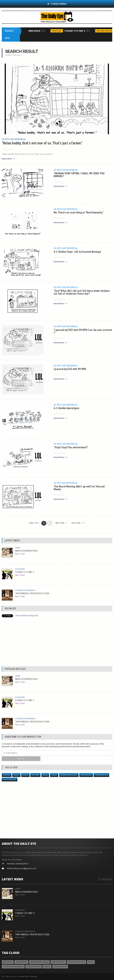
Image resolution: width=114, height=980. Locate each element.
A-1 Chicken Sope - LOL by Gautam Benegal (77, 252)
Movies (16, 775)
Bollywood (8, 962)
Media (45, 775)
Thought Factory (34, 967)
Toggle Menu (57, 4)
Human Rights (21, 962)
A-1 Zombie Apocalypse (67, 408)
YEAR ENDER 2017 (58, 962)
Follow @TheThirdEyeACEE (27, 616)
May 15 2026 (20, 554)
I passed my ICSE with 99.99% (70, 369)
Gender (18, 548)
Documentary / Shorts (39, 962)
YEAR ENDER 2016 (10, 780)
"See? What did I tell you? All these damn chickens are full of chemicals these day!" (82, 292)
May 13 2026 (20, 596)
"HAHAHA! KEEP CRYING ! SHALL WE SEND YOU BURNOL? (79, 175)
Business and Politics (69, 775)
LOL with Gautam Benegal (14, 139)
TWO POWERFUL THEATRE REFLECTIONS (32, 593)
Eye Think (35, 775)
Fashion (47, 967)
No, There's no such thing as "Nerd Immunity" (79, 212)
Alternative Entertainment (25, 590)
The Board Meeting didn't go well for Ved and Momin (79, 488)
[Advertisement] (57, 642)
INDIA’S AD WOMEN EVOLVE (29, 31)
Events (25, 775)
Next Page (61, 523)
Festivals (7, 775)
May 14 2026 (20, 575)
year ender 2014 (101, 775)
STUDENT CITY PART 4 (76, 31)
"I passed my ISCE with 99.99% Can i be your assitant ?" (83, 331)
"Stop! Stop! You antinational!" (71, 447)
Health (54, 775)
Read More (8, 159)
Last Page (78, 523)
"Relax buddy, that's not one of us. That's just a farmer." (42, 143)
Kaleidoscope (58, 31)
